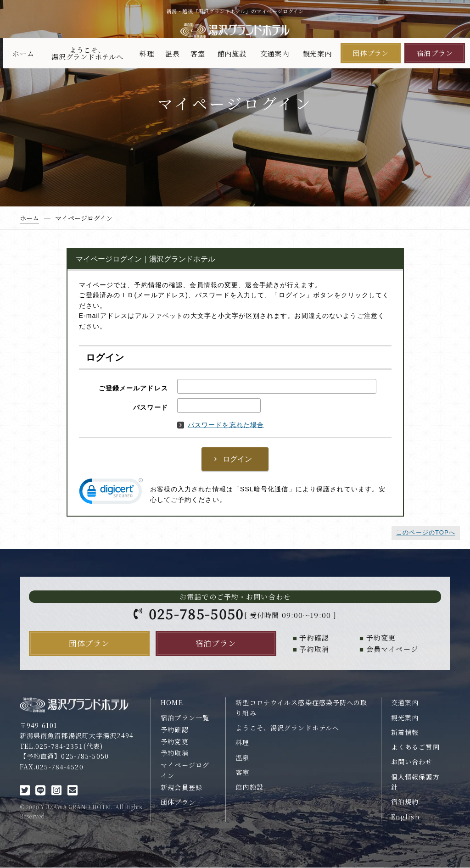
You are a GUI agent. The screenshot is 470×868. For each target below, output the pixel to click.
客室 (198, 53)
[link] (111, 493)
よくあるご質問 (415, 747)
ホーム (23, 53)
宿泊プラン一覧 (185, 718)
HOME (172, 703)
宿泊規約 (405, 802)
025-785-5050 (196, 613)
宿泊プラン (435, 53)
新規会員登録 (182, 787)
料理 (147, 53)
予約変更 (175, 741)
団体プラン (371, 53)
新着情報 (405, 732)
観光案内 (317, 53)
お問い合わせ (412, 762)
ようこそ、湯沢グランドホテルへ (87, 53)
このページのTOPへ (426, 532)
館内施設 (232, 53)
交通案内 (275, 53)
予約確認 (175, 729)
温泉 (173, 53)
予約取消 (175, 753)
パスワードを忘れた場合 (221, 425)
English (406, 817)
